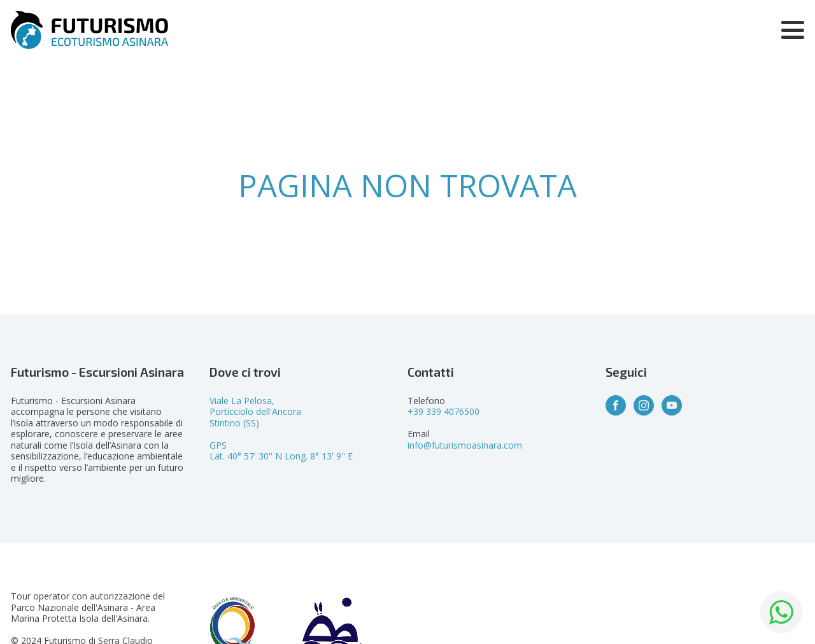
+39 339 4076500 (443, 411)
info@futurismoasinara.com (465, 445)
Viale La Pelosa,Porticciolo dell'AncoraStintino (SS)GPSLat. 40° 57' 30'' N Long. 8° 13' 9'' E (281, 429)
